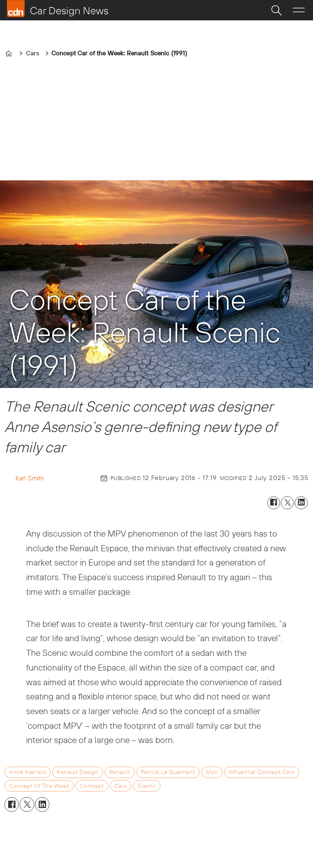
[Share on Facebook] (274, 503)
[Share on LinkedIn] (301, 503)
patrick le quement (168, 772)
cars (121, 786)
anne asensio (28, 772)
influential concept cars (262, 772)
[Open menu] (299, 10)
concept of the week (39, 786)
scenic (147, 786)
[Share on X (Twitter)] (287, 503)
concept (92, 786)
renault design (77, 772)
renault (120, 772)
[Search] (276, 10)
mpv (212, 772)
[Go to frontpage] (57, 9)
